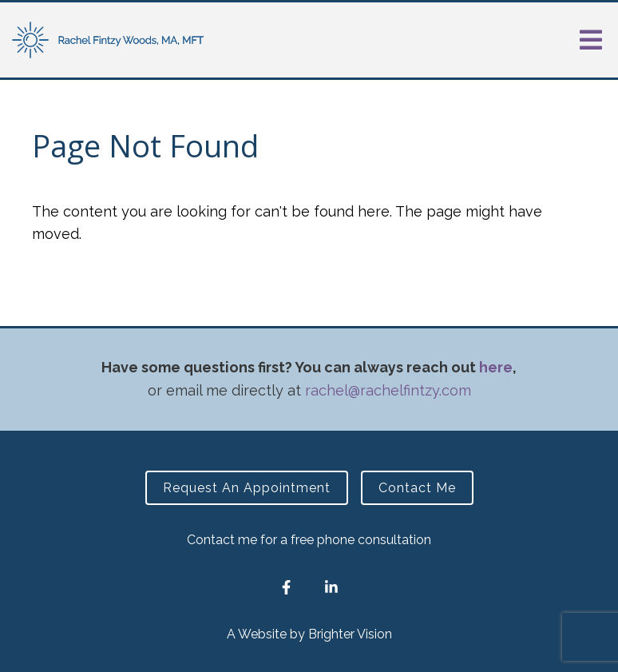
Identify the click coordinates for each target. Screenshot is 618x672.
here (496, 367)
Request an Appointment (247, 488)
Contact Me (417, 488)
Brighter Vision (350, 634)
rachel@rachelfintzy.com (388, 390)
